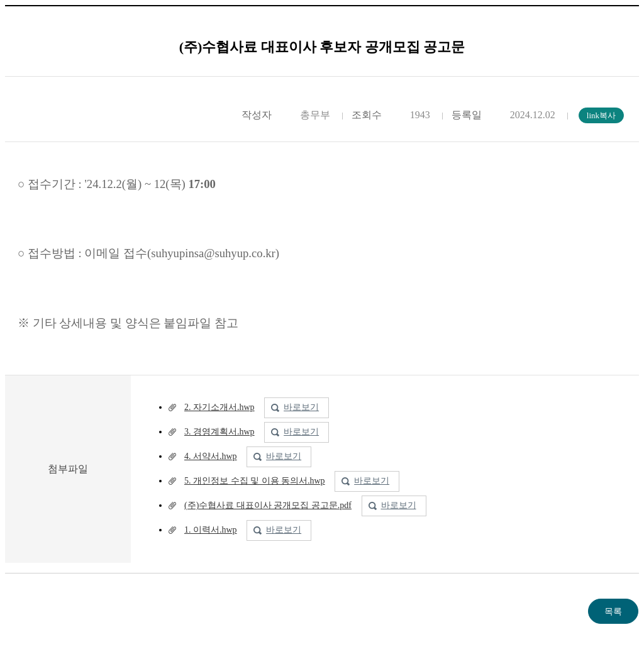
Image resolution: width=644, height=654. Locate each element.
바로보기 (301, 407)
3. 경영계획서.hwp (219, 432)
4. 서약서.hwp (211, 456)
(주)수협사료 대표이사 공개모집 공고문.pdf (268, 505)
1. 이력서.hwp (211, 530)
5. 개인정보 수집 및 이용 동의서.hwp (255, 481)
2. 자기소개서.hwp (219, 407)
